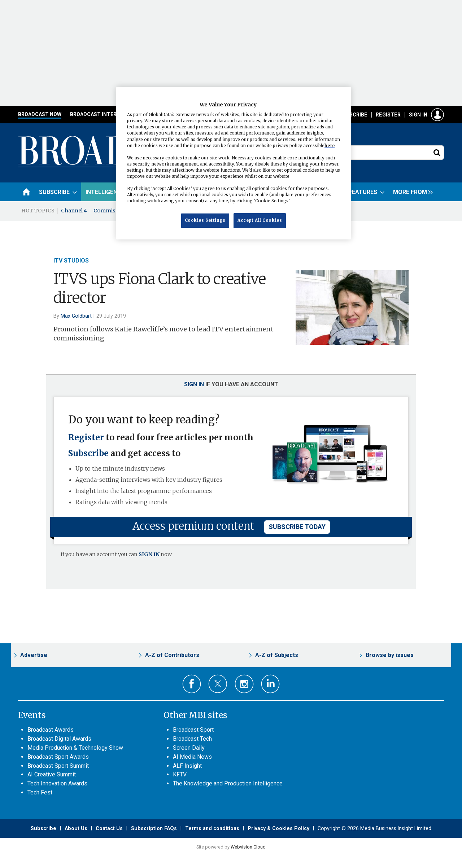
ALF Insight (187, 766)
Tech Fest (40, 792)
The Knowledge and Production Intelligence (228, 783)
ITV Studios (71, 261)
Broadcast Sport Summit (58, 766)
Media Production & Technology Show (75, 748)
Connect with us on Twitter (218, 684)
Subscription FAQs (154, 828)
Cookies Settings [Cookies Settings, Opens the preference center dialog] (205, 220)
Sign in (418, 115)
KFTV (180, 774)
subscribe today (297, 527)
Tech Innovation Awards (57, 783)
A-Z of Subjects (277, 655)
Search (437, 153)
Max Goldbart (76, 316)
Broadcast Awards (51, 730)
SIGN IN (149, 554)
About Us (76, 828)
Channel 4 (74, 211)
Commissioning (114, 211)
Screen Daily (189, 748)
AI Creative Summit (52, 774)
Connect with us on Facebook (192, 684)
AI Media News (192, 757)
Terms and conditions (212, 828)
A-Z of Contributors (172, 655)
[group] (411, 192)
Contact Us (109, 828)
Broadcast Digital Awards (59, 739)
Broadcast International (106, 114)
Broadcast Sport (193, 730)
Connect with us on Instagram (244, 684)
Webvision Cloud (248, 847)
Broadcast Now (40, 114)
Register (388, 115)
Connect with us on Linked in (271, 684)
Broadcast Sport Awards (58, 757)
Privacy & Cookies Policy (278, 828)
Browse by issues (390, 655)
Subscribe (353, 115)
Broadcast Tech (192, 739)
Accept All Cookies (260, 220)
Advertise (34, 655)
